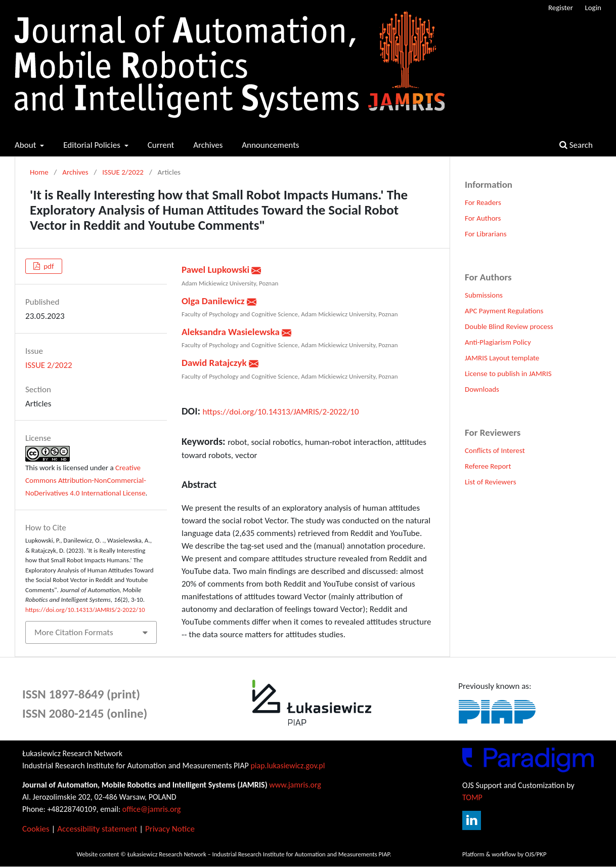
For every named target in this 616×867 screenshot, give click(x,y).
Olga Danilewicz (214, 301)
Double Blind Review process (509, 326)
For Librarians (486, 234)
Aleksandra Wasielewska (232, 332)
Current (161, 145)
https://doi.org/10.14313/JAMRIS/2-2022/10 (281, 412)
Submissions (484, 295)
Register (561, 8)
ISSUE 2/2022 (123, 172)
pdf (48, 266)
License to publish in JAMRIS (508, 374)
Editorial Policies (93, 145)
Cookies (36, 829)
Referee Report (488, 466)
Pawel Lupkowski (216, 270)
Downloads (482, 389)
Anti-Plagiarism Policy (498, 342)
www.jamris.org (295, 785)
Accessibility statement (97, 829)
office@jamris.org (152, 809)
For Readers (483, 202)
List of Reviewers (491, 482)
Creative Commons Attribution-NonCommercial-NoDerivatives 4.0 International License (86, 480)
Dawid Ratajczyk (215, 363)
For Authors (483, 218)
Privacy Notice (170, 829)
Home (39, 172)
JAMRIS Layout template (502, 358)
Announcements (270, 145)
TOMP (472, 797)
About (26, 145)
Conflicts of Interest (495, 450)
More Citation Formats (74, 632)
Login (593, 8)
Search (576, 145)
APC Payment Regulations (504, 311)
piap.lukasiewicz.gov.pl (288, 766)
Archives (208, 145)
